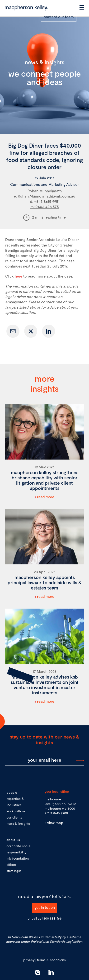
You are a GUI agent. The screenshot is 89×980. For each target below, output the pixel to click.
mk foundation (18, 858)
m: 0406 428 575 (45, 206)
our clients (14, 817)
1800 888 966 (52, 918)
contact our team (59, 17)
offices (12, 865)
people (12, 792)
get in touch (45, 907)
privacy (29, 960)
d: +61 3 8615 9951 (45, 201)
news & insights (18, 823)
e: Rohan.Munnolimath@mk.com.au (44, 196)
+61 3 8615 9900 (56, 813)
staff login (14, 871)
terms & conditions (51, 960)
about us (13, 840)
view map (55, 822)
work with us (16, 811)
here (19, 276)
